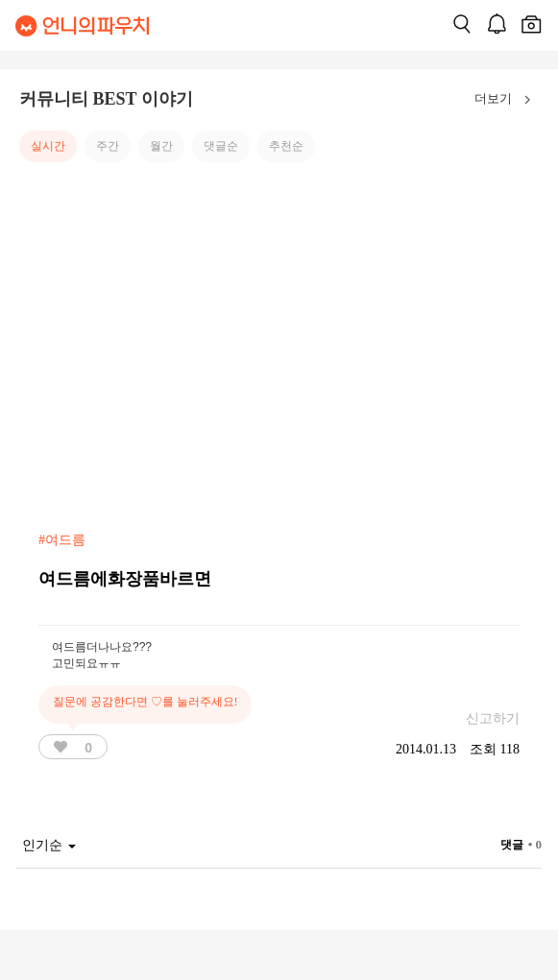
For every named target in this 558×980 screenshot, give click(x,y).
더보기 (507, 100)
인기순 (49, 845)
